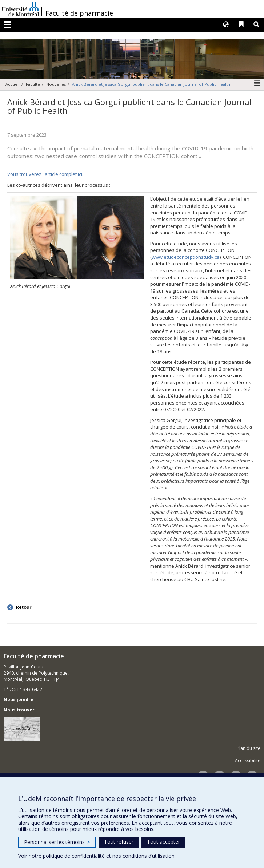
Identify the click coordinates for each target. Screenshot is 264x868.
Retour (23, 607)
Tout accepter (163, 842)
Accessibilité (248, 761)
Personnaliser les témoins (57, 842)
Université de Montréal (20, 9)
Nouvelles (56, 84)
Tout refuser (119, 842)
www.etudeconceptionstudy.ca (186, 257)
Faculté (33, 84)
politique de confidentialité (74, 856)
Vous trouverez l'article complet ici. (45, 174)
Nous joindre (19, 700)
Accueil (13, 84)
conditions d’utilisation (149, 856)
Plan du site (249, 748)
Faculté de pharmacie (79, 13)
